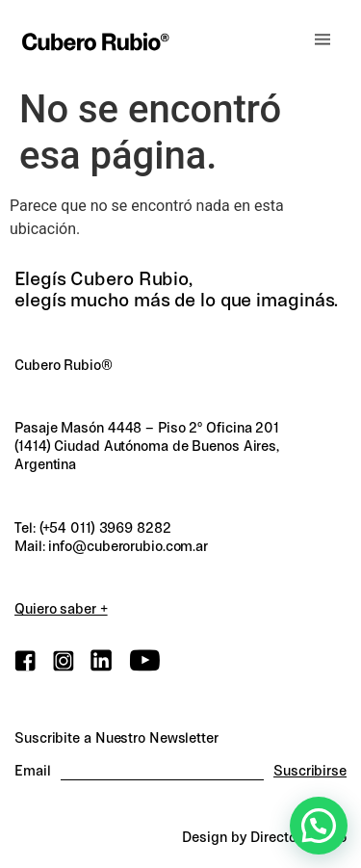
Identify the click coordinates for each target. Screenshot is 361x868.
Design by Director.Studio (264, 837)
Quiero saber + (61, 609)
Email (33, 771)
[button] (322, 39)
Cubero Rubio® (64, 365)
